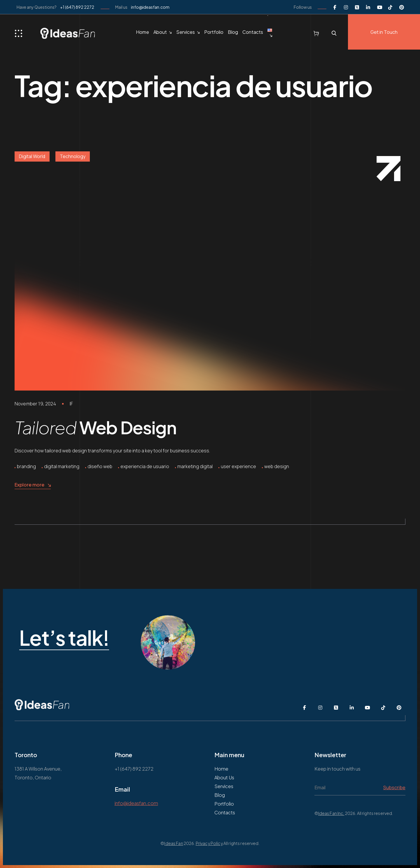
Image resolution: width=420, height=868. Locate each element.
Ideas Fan (174, 843)
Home (142, 32)
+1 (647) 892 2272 (77, 7)
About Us (224, 777)
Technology (73, 156)
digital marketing (62, 466)
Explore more (33, 485)
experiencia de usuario (145, 466)
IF (71, 404)
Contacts (253, 32)
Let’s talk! (111, 638)
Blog (233, 32)
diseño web (100, 466)
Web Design (95, 427)
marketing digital (195, 466)
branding (26, 466)
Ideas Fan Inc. (331, 813)
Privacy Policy (209, 843)
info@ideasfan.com (150, 7)
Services (185, 32)
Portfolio (214, 32)
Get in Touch (384, 32)
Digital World (32, 156)
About (160, 32)
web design (277, 466)
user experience (238, 466)
